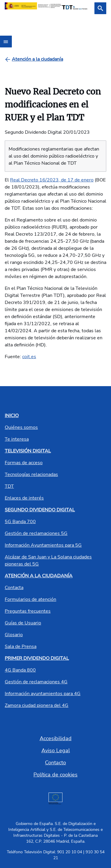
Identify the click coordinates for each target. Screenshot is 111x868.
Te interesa (17, 439)
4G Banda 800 (20, 670)
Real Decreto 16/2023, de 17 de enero (52, 180)
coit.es (29, 357)
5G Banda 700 (20, 522)
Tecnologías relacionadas (31, 474)
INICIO (12, 416)
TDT (9, 486)
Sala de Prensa (21, 647)
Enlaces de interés (24, 498)
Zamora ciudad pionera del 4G (37, 705)
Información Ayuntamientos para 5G (43, 545)
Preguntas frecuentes (28, 611)
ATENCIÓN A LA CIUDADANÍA (39, 576)
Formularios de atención (30, 599)
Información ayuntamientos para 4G (43, 694)
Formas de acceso (24, 463)
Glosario (14, 635)
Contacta (14, 588)
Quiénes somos (21, 427)
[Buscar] (100, 8)
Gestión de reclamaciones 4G (36, 682)
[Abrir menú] (6, 42)
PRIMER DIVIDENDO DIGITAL (37, 658)
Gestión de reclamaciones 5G (36, 533)
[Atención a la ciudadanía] (37, 59)
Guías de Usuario (23, 623)
